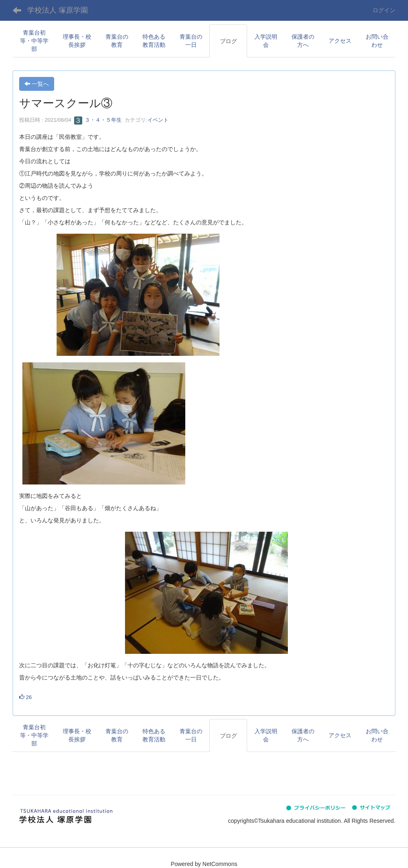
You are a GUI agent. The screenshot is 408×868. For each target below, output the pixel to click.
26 (25, 697)
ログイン (384, 10)
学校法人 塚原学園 (58, 10)
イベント (158, 120)
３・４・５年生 (98, 120)
